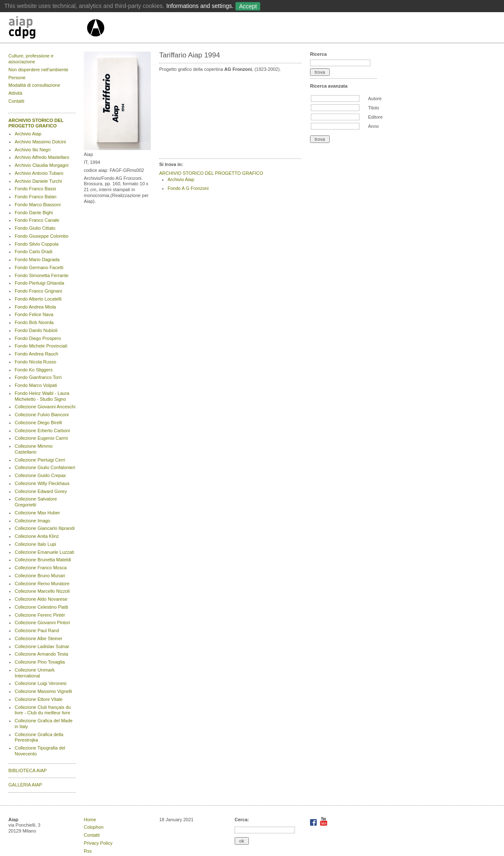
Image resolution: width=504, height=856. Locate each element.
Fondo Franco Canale (37, 220)
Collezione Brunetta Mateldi (43, 560)
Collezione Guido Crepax (40, 475)
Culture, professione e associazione (31, 59)
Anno (373, 126)
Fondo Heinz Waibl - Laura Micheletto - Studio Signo (42, 396)
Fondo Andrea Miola (35, 307)
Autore (375, 99)
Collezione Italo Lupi (35, 544)
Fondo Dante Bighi (34, 213)
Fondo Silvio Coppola (37, 244)
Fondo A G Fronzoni (188, 188)
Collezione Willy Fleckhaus (42, 483)
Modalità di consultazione (34, 85)
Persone (17, 78)
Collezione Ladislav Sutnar (42, 646)
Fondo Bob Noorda (34, 322)
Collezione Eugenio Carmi (41, 438)
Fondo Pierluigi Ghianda (39, 283)
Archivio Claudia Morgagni (41, 165)
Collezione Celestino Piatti (41, 607)
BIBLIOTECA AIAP (28, 770)
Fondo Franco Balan (36, 197)
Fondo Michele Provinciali (41, 346)
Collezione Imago (32, 521)
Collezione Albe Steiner (39, 638)
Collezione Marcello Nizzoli (42, 591)
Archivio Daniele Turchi (38, 181)
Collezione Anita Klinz (37, 536)
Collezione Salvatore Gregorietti (36, 502)
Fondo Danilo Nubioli (36, 330)
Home (90, 820)
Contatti (16, 101)
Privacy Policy (98, 843)
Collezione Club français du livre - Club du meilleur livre (43, 710)
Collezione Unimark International (35, 673)
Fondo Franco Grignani (38, 291)
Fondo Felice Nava (34, 314)
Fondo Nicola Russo (35, 362)
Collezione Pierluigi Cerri (40, 460)
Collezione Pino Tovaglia (40, 662)
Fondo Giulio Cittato (35, 228)
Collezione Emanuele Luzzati (44, 552)
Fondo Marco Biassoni (37, 205)
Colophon (94, 827)
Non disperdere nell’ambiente (38, 70)
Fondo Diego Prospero (38, 338)
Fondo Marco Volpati (36, 385)
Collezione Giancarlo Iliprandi (45, 528)
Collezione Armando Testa (41, 654)
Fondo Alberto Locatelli (38, 299)
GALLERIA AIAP (25, 785)
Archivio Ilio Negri (33, 150)
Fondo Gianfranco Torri (38, 377)
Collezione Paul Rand (37, 630)
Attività (15, 93)
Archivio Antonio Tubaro (39, 173)
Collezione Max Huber (37, 513)
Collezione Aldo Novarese (41, 599)
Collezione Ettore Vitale (39, 699)
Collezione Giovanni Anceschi (45, 407)
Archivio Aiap (28, 134)
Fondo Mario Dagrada (37, 259)
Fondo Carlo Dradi (34, 252)
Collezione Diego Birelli (38, 423)
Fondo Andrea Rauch (36, 354)
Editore (375, 117)
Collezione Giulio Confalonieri (45, 467)
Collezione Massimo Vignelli (43, 691)
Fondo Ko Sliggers (34, 370)
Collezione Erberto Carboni (42, 431)
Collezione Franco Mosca (41, 568)
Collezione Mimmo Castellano (34, 449)
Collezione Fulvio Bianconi (42, 415)
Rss (88, 851)
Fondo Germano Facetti (39, 267)
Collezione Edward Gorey (41, 491)
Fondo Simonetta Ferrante (41, 275)
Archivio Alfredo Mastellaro (42, 157)
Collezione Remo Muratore (42, 584)
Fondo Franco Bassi (35, 189)
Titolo (373, 108)
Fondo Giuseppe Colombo (41, 236)
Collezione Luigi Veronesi (41, 683)
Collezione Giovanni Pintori (42, 623)
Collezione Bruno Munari (40, 576)
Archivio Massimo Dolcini (40, 142)
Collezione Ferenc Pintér (40, 615)
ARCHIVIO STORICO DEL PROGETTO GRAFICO (36, 123)
